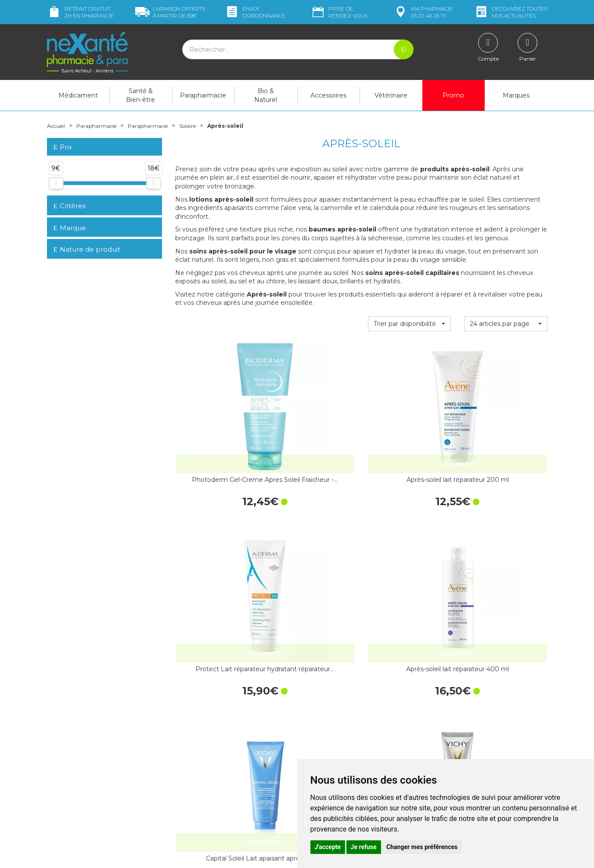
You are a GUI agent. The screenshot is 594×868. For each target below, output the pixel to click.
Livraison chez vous (459, 697)
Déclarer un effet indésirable (344, 742)
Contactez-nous (327, 726)
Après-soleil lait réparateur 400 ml (506, 435)
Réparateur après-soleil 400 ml (506, 575)
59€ (171, 12)
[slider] (56, 183)
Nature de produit (87, 249)
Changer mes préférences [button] (422, 847)
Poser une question (75, 796)
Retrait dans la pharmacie (468, 689)
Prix (63, 147)
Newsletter (191, 762)
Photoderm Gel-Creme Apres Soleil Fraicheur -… (217, 435)
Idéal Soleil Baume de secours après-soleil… (313, 575)
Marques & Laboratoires (209, 754)
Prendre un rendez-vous (338, 734)
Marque (70, 228)
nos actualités (511, 12)
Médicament (78, 95)
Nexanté (191, 855)
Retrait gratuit (80, 12)
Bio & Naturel (266, 95)
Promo (453, 95)
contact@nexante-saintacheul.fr (93, 782)
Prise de (339, 12)
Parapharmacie (203, 95)
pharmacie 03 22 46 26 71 (423, 12)
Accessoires (328, 95)
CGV (310, 750)
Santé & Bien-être (140, 95)
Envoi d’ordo (255, 12)
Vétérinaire (391, 95)
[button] (409, 324)
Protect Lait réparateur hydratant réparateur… (409, 435)
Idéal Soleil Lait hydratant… (409, 575)
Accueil (58, 126)
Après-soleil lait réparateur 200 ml (313, 435)
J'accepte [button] (328, 847)
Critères (70, 206)
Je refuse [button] (364, 847)
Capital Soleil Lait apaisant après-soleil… (217, 575)
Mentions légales (328, 758)
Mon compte (66, 804)
